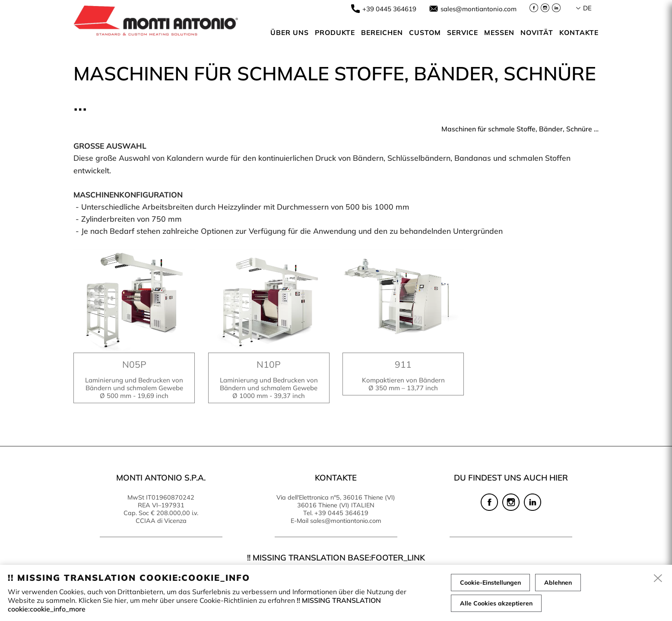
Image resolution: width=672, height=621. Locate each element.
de (587, 8)
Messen (499, 32)
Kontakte (579, 32)
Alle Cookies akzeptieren (496, 603)
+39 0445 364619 (389, 9)
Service (463, 32)
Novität (537, 32)
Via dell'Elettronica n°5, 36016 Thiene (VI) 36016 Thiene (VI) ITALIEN (336, 501)
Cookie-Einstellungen (490, 583)
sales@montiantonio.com (479, 9)
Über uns (290, 32)
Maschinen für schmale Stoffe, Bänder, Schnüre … (520, 129)
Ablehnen (558, 583)
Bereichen (382, 32)
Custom (425, 32)
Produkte (335, 32)
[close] (658, 579)
